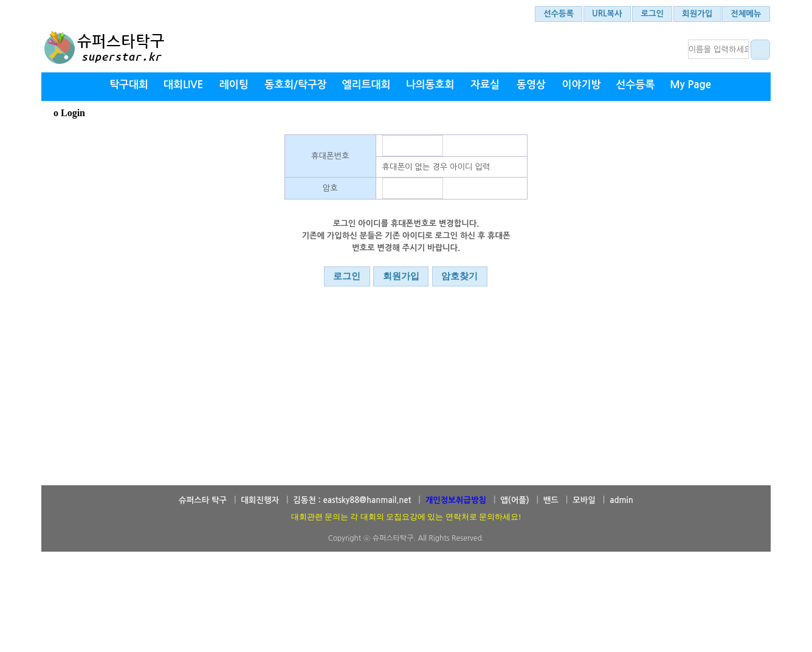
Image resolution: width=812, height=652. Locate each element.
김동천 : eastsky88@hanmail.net (352, 500)
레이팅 (234, 85)
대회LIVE (183, 85)
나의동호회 (430, 85)
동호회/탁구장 (295, 85)
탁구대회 (129, 85)
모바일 (584, 500)
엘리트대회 (366, 85)
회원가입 (697, 14)
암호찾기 (459, 276)
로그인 (653, 14)
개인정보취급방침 (456, 500)
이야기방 (581, 85)
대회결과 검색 (759, 49)
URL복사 (607, 14)
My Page (690, 85)
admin (621, 500)
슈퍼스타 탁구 (203, 500)
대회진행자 (260, 500)
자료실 (485, 85)
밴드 (551, 500)
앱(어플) (514, 500)
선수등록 (559, 14)
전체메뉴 (746, 14)
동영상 (531, 85)
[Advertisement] (406, 619)
